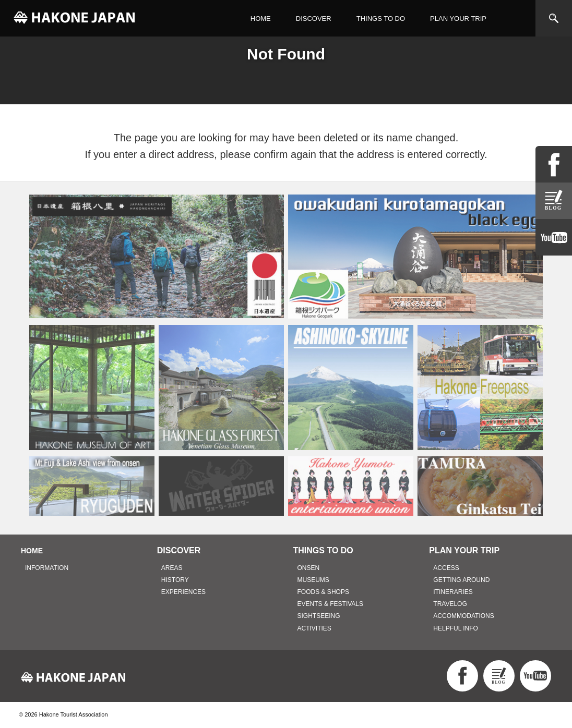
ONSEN (309, 568)
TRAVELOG (450, 604)
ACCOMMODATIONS (463, 616)
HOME (261, 19)
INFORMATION (47, 568)
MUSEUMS (313, 580)
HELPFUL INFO (456, 628)
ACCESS (446, 568)
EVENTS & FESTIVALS (330, 604)
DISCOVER (314, 19)
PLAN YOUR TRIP (458, 19)
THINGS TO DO (381, 19)
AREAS (172, 568)
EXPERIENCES (183, 592)
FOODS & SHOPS (323, 592)
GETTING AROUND (461, 580)
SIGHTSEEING (319, 616)
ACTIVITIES (314, 628)
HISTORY (175, 580)
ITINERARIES (453, 592)
